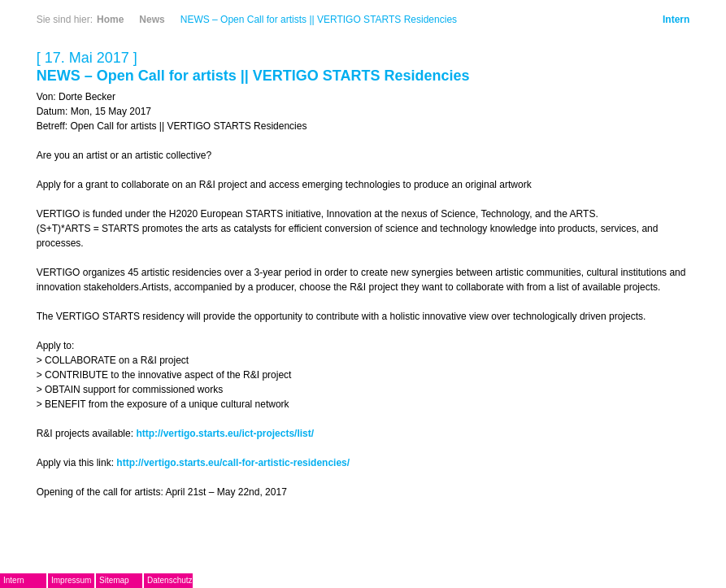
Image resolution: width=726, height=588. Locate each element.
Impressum (71, 580)
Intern (676, 20)
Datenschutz (170, 580)
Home (110, 20)
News (152, 20)
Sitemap (114, 580)
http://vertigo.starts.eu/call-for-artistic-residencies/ (233, 463)
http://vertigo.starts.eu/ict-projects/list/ (225, 433)
